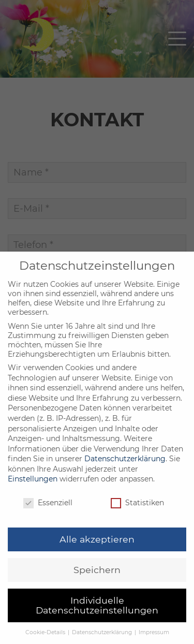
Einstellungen (33, 498)
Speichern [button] (97, 589)
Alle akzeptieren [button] (97, 558)
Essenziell (48, 522)
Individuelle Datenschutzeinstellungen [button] (97, 625)
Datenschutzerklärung (125, 478)
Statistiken (137, 522)
